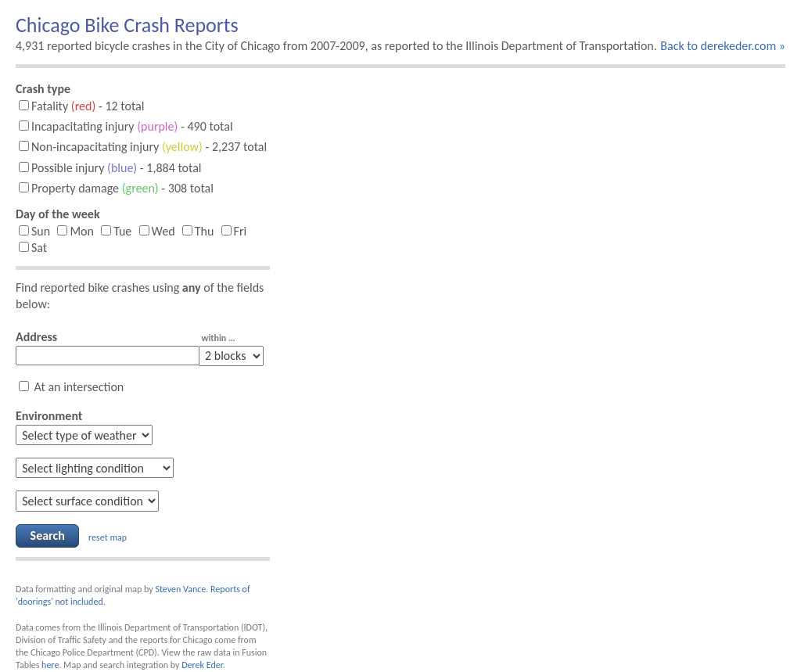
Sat (33, 248)
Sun (34, 231)
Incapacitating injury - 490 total (126, 126)
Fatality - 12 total (81, 106)
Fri (234, 231)
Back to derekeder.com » (723, 46)
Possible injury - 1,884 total (110, 168)
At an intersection (71, 387)
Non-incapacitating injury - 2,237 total (143, 147)
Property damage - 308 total (116, 188)
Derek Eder (202, 665)
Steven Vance (180, 589)
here (50, 665)
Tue (116, 231)
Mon (75, 231)
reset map (108, 537)
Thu (198, 231)
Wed (157, 231)
